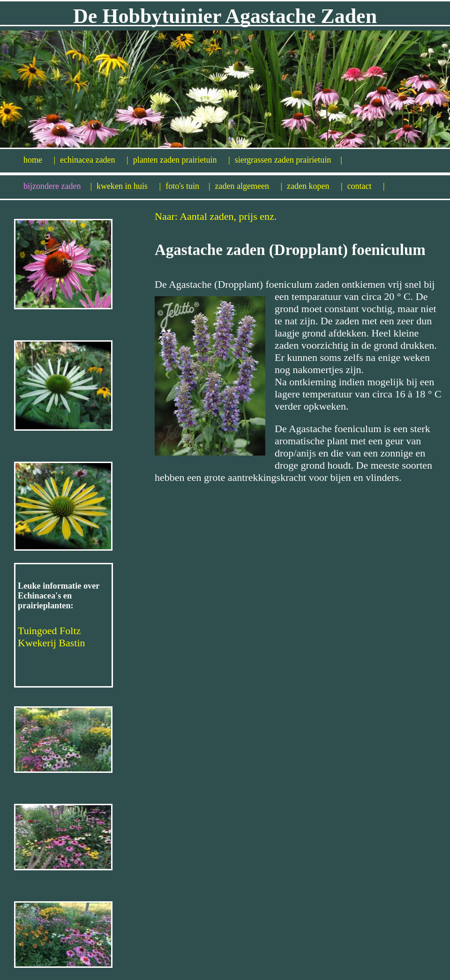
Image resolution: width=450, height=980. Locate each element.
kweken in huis (129, 186)
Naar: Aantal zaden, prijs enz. (216, 216)
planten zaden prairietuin (182, 160)
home (39, 160)
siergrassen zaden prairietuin (289, 160)
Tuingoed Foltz (49, 631)
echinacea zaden (94, 160)
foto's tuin (188, 186)
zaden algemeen (249, 186)
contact (366, 186)
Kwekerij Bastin (52, 643)
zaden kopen (315, 186)
